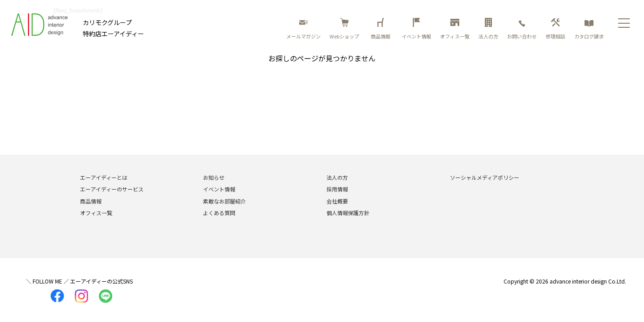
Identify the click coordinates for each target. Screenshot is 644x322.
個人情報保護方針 (348, 213)
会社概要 (337, 201)
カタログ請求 (589, 29)
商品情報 (382, 29)
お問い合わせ (522, 29)
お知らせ (214, 177)
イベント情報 (416, 29)
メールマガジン (303, 29)
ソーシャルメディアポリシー (485, 177)
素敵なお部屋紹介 (225, 201)
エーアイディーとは (104, 177)
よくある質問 (219, 213)
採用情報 (337, 189)
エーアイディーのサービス (112, 189)
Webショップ (344, 29)
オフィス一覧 (455, 29)
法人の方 (488, 29)
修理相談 (555, 29)
